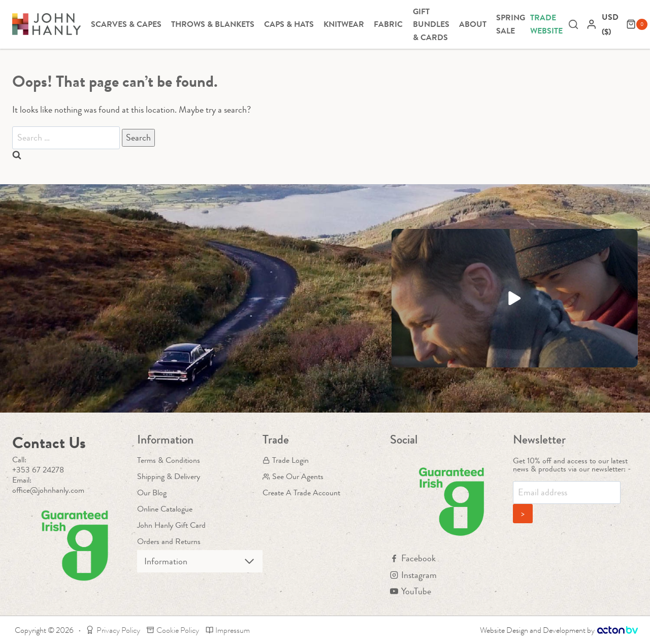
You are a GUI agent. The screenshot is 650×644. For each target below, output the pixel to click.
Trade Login (286, 460)
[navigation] (611, 24)
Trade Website (546, 24)
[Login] (592, 24)
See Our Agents (293, 476)
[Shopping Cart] (637, 24)
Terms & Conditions (169, 460)
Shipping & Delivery (169, 476)
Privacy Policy (113, 630)
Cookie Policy (173, 630)
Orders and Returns (169, 541)
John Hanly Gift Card (171, 525)
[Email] (567, 493)
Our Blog (152, 493)
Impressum (228, 630)
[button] (515, 298)
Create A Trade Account (301, 493)
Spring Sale (511, 24)
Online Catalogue (165, 509)
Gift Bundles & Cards (431, 24)
